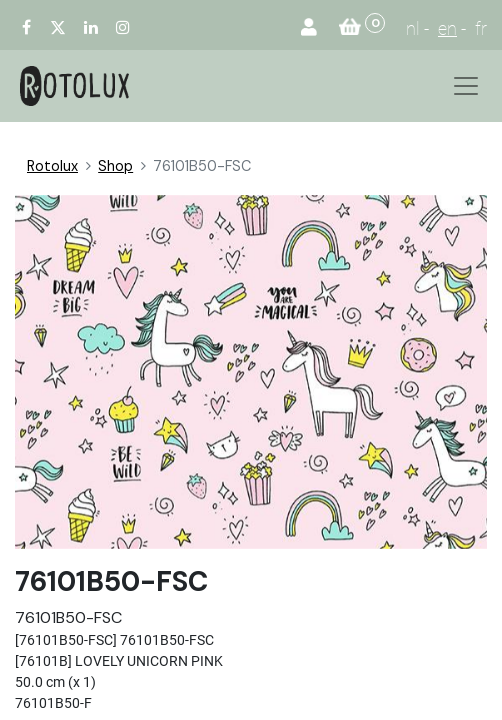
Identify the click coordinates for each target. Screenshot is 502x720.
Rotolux (52, 166)
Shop (115, 166)
